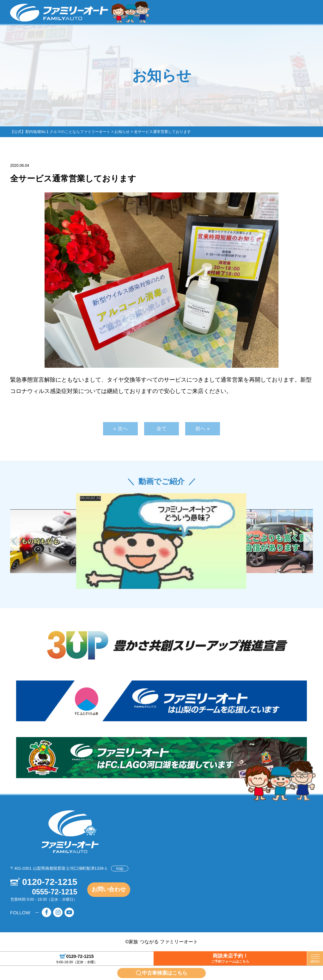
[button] (308, 541)
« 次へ (120, 429)
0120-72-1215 (80, 956)
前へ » (202, 429)
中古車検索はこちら (165, 973)
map (120, 868)
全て (161, 429)
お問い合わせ (109, 889)
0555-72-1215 (55, 892)
